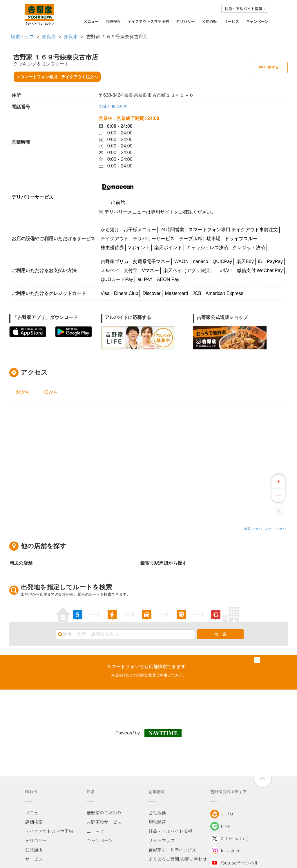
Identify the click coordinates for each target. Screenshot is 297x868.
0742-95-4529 (113, 107)
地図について (254, 529)
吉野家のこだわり (104, 813)
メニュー (91, 21)
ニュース (95, 831)
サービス (231, 21)
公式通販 (209, 21)
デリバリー (185, 21)
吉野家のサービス (104, 822)
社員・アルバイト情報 (245, 9)
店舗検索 (113, 21)
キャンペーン (257, 21)
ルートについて (276, 529)
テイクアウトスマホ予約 (148, 21)
